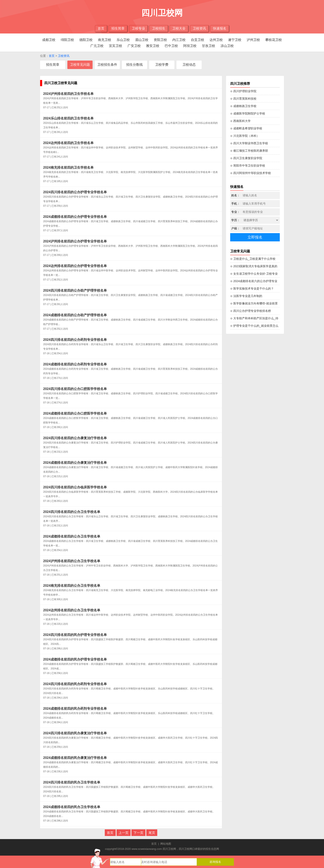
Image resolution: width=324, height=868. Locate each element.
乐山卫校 (123, 40)
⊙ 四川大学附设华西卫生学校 (249, 143)
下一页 (138, 833)
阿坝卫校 (190, 46)
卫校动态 (189, 65)
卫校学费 (162, 65)
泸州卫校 (253, 40)
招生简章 (118, 28)
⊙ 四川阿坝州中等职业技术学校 (251, 173)
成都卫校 (49, 40)
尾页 (152, 833)
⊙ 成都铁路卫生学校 (243, 106)
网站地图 (166, 844)
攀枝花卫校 (274, 40)
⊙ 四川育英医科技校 (243, 99)
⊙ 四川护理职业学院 (243, 91)
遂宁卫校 (235, 40)
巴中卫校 (171, 46)
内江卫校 (179, 40)
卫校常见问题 (80, 65)
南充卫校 (105, 40)
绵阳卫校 (67, 40)
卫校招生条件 (107, 65)
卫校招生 (159, 28)
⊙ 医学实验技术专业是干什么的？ (252, 289)
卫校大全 (179, 28)
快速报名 (220, 28)
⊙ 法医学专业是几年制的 (246, 296)
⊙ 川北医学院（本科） (245, 136)
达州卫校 (216, 40)
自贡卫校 (198, 40)
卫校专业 (138, 28)
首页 (101, 28)
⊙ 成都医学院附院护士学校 (248, 113)
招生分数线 (135, 65)
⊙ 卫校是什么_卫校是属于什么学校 (253, 259)
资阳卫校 (160, 40)
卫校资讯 (199, 28)
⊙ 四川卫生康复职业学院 (246, 158)
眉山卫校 (142, 40)
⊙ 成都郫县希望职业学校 (246, 128)
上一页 (124, 833)
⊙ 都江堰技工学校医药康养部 (249, 151)
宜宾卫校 (116, 46)
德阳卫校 (86, 40)
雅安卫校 (153, 46)
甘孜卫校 (208, 46)
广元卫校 (97, 46)
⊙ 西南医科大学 (240, 121)
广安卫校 (134, 46)
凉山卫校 (227, 46)
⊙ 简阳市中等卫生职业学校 (248, 166)
